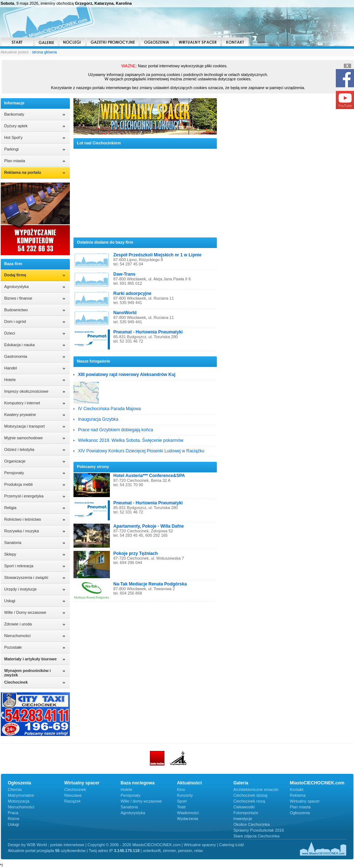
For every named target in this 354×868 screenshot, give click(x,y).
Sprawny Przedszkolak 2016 (259, 830)
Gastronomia (16, 356)
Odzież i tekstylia (19, 449)
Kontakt (297, 789)
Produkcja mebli (19, 484)
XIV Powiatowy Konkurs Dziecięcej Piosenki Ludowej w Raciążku (141, 451)
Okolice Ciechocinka (252, 824)
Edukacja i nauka (20, 345)
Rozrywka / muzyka (22, 531)
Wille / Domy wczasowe (25, 612)
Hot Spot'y (13, 137)
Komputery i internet (22, 403)
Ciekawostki (244, 807)
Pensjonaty (14, 473)
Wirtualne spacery (200, 845)
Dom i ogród (15, 321)
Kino (181, 789)
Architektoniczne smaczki (256, 789)
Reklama (298, 795)
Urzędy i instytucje (21, 589)
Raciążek (73, 801)
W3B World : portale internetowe (55, 845)
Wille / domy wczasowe (142, 801)
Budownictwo (16, 310)
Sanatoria (13, 543)
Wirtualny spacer (305, 801)
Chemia (15, 789)
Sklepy (10, 554)
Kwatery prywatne (20, 415)
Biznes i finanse (18, 298)
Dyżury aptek (16, 126)
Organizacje (15, 461)
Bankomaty (14, 114)
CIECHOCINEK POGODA (287, 125)
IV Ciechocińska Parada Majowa (110, 409)
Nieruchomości (18, 636)
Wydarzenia (188, 819)
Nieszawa (73, 795)
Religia (11, 508)
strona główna (45, 52)
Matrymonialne (21, 795)
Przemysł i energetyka (24, 496)
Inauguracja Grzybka (98, 419)
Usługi (10, 601)
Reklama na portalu (23, 172)
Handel (11, 368)
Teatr (182, 807)
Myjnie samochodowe (24, 438)
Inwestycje (243, 819)
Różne (14, 819)
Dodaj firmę (15, 275)
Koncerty (185, 795)
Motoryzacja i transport (25, 426)
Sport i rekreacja (19, 566)
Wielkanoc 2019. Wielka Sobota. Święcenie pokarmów (131, 440)
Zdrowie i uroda (18, 624)
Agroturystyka (17, 287)
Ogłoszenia (300, 813)
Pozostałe (13, 647)
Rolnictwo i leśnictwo (23, 519)
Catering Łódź (232, 845)
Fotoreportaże (246, 813)
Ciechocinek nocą (249, 801)
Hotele (10, 380)
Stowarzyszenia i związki (26, 577)
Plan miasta (15, 161)
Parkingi (12, 149)
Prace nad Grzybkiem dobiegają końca (116, 430)
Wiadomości (188, 813)
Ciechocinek (75, 789)
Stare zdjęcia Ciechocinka (257, 836)
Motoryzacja (19, 801)
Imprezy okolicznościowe (27, 391)
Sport (182, 801)
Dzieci (10, 333)
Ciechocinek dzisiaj (251, 795)
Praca (13, 813)
